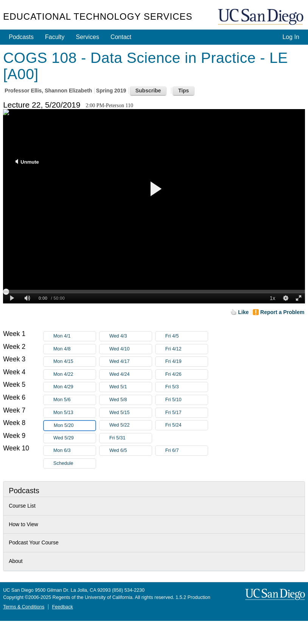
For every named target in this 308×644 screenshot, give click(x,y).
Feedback (63, 607)
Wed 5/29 (75, 438)
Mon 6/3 (75, 451)
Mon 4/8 (75, 349)
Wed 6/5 (131, 451)
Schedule (63, 463)
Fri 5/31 (131, 438)
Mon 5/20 (75, 426)
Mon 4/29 (75, 387)
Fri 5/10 (187, 400)
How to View (23, 524)
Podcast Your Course (34, 542)
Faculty (55, 37)
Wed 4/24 (131, 374)
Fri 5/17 (187, 413)
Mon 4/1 (75, 336)
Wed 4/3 (131, 336)
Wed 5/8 (131, 400)
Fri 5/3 (187, 387)
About (16, 561)
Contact (121, 37)
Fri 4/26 (187, 374)
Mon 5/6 (75, 400)
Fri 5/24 (187, 425)
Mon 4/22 (75, 374)
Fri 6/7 (187, 451)
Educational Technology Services (98, 16)
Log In (291, 37)
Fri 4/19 (187, 362)
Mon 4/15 (75, 362)
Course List (22, 506)
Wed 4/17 (131, 362)
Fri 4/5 (187, 336)
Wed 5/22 (131, 425)
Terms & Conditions (24, 607)
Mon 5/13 (75, 413)
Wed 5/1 (131, 387)
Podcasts (21, 37)
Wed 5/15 (131, 413)
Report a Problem (282, 312)
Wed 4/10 (131, 349)
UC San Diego (261, 17)
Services (88, 37)
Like (243, 312)
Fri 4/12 (187, 349)
